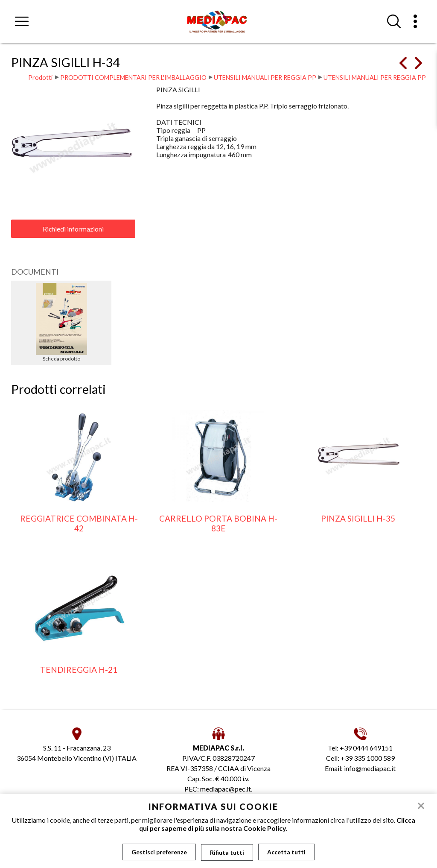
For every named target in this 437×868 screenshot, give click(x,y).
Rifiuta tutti (227, 852)
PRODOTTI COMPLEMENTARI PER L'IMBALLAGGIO (133, 78)
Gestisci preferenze (159, 852)
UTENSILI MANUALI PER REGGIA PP (265, 78)
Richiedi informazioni (73, 229)
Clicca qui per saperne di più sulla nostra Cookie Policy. (277, 824)
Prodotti (40, 78)
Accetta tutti (286, 852)
